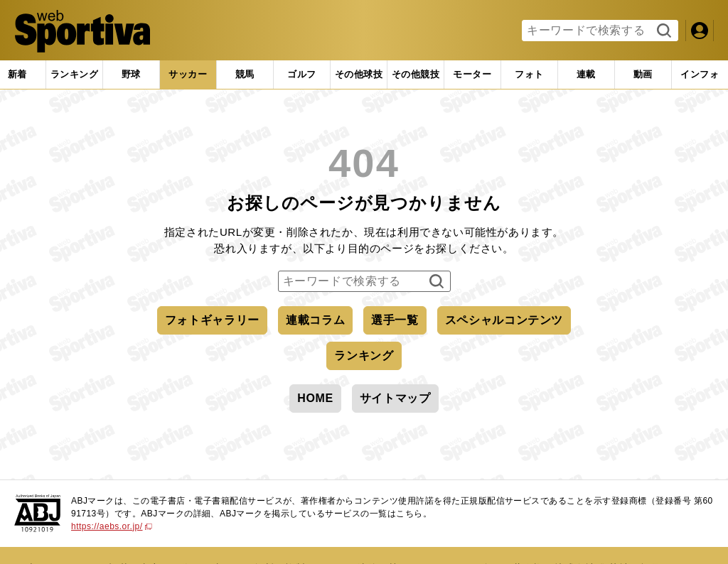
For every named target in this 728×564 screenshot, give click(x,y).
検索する (662, 31)
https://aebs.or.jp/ (112, 526)
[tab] (131, 75)
